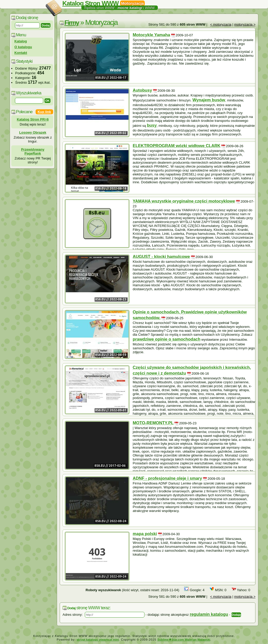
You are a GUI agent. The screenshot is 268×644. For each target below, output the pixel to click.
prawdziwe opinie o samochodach (167, 339)
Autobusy (142, 90)
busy (152, 125)
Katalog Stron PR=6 (33, 119)
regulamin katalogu (209, 614)
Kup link (44, 112)
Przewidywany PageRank (33, 151)
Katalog (21, 41)
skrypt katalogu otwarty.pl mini (98, 640)
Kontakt (21, 53)
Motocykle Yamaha (151, 35)
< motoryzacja (221, 24)
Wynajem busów (209, 100)
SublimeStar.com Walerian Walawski (184, 640)
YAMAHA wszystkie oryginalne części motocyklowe (184, 201)
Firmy (72, 23)
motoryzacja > (245, 24)
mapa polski (145, 534)
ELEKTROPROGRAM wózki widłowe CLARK (177, 146)
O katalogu (23, 47)
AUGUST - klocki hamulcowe (161, 257)
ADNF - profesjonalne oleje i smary (167, 478)
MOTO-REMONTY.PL (153, 423)
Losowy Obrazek (33, 132)
